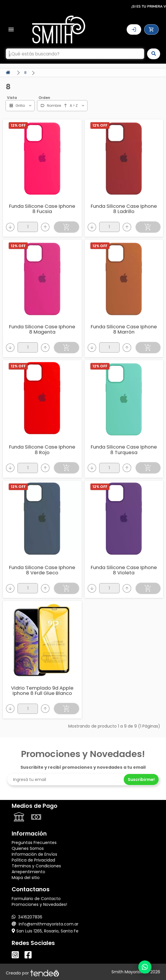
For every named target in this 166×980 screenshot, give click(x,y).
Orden (44, 98)
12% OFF (18, 125)
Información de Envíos (34, 854)
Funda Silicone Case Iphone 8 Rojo (42, 450)
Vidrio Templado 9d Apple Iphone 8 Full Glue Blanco (42, 691)
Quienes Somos (28, 848)
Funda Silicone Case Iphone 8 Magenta (42, 329)
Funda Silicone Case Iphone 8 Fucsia (42, 209)
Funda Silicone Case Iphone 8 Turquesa (124, 450)
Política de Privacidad (33, 860)
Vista (12, 98)
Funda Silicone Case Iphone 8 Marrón (124, 329)
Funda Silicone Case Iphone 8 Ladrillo (124, 209)
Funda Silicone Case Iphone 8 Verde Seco (42, 570)
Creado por (33, 973)
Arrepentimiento (28, 872)
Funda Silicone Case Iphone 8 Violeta (124, 570)
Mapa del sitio (26, 878)
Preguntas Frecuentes (34, 843)
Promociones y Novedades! (39, 904)
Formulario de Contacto (36, 899)
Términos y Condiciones (36, 866)
